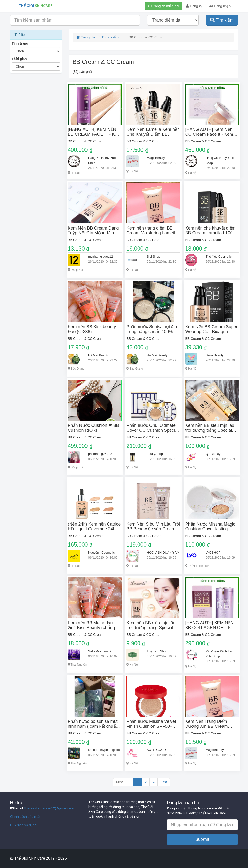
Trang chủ (86, 37)
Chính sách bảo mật (25, 817)
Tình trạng (20, 43)
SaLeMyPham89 (100, 651)
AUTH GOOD (156, 750)
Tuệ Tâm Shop (157, 651)
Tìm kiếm (222, 20)
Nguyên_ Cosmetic (101, 553)
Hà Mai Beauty (98, 355)
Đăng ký (194, 6)
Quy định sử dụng (23, 825)
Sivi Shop (153, 256)
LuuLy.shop (155, 454)
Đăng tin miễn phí (164, 6)
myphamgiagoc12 (101, 256)
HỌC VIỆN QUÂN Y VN (163, 553)
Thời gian (19, 59)
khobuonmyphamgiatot (104, 750)
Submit (202, 839)
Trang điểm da (113, 37)
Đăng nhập (220, 6)
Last (164, 782)
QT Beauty (213, 454)
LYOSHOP (213, 553)
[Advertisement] (36, 148)
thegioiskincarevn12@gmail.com (49, 808)
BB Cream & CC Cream (86, 141)
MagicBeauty (156, 158)
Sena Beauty (215, 355)
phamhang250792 (101, 454)
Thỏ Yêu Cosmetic (219, 256)
